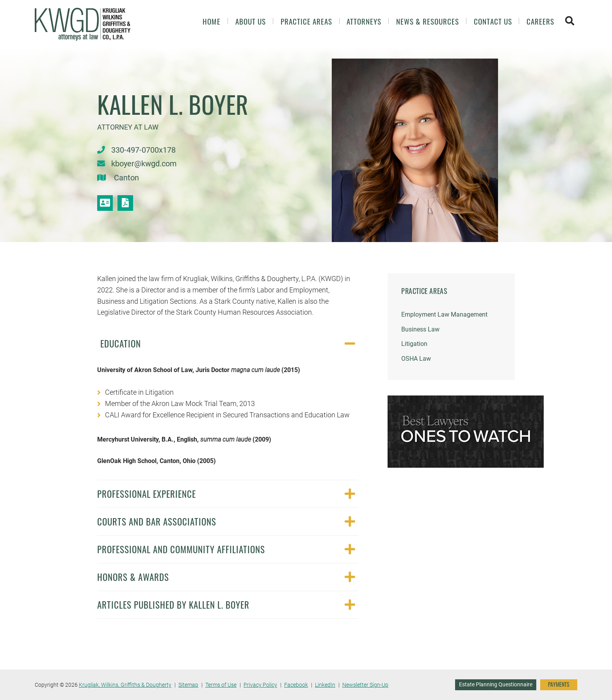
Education (121, 343)
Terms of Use (221, 685)
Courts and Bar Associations (157, 521)
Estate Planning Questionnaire (496, 684)
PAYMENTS (559, 684)
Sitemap (188, 685)
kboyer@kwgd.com (144, 164)
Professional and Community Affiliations (181, 549)
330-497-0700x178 (143, 150)
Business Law (420, 329)
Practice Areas (306, 21)
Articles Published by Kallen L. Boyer (173, 605)
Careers (540, 21)
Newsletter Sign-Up (365, 685)
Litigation (414, 344)
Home (212, 21)
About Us (251, 21)
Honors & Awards (133, 577)
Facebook (296, 685)
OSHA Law (416, 359)
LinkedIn (325, 685)
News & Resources (428, 21)
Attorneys (364, 21)
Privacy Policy (260, 685)
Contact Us (493, 21)
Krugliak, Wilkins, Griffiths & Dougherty (125, 685)
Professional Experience (147, 494)
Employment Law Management (444, 314)
